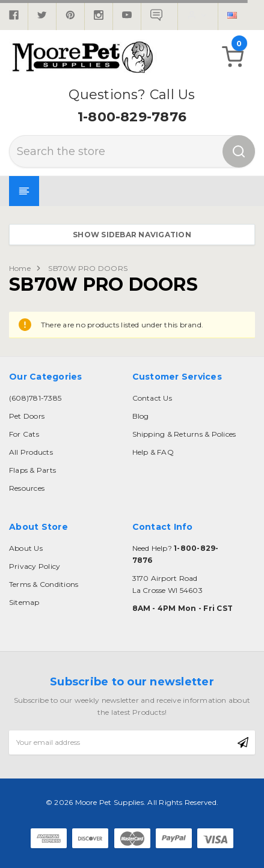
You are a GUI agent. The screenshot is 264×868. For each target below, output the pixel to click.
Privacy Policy (35, 566)
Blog (141, 416)
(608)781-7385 (35, 398)
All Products (31, 452)
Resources (27, 488)
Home (20, 268)
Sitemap (24, 602)
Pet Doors (27, 416)
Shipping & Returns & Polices (184, 434)
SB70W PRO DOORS (88, 268)
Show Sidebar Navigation (132, 235)
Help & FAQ (153, 452)
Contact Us (152, 398)
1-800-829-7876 (132, 117)
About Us (26, 548)
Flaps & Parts (32, 470)
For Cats (24, 434)
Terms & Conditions (44, 584)
